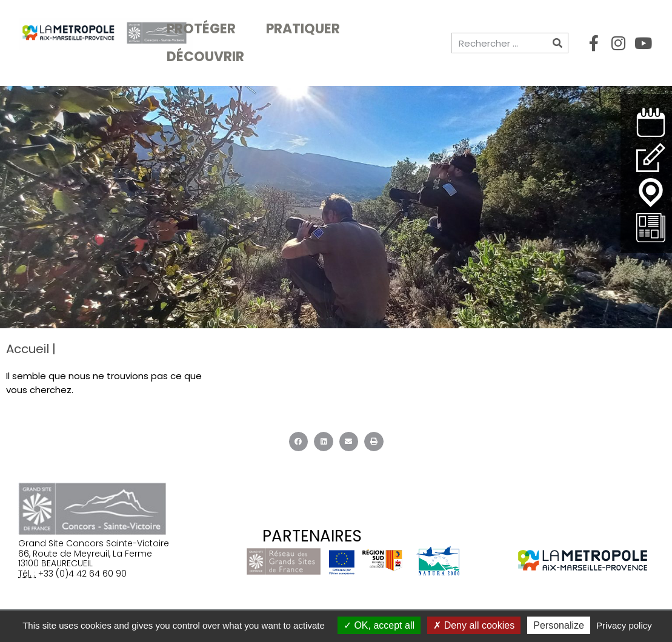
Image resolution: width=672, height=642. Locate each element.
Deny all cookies (474, 625)
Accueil (28, 349)
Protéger (204, 29)
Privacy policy (624, 625)
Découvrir (208, 57)
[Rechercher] (557, 43)
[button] (299, 442)
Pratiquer (306, 29)
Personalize (559, 625)
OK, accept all (379, 625)
